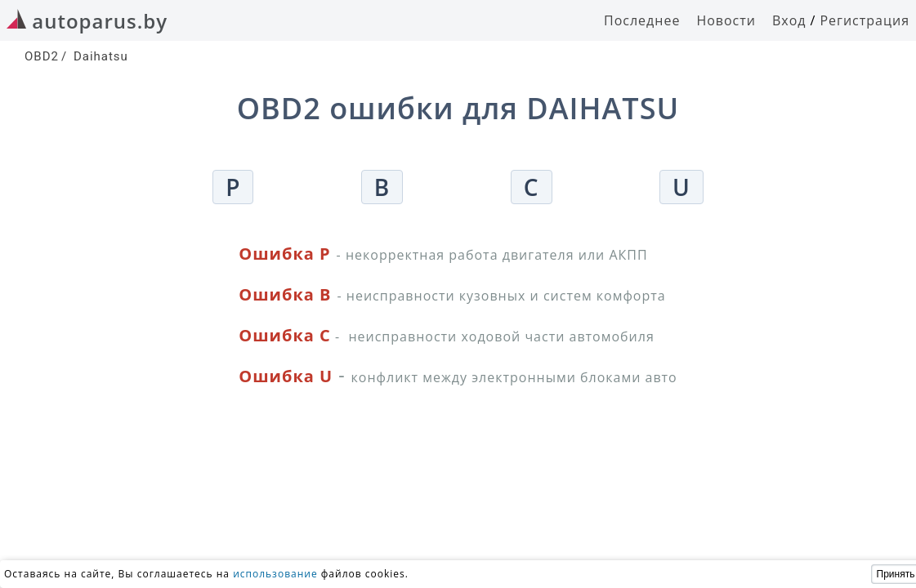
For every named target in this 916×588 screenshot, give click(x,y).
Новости (726, 20)
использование (275, 574)
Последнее (642, 20)
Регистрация (865, 20)
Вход (789, 20)
